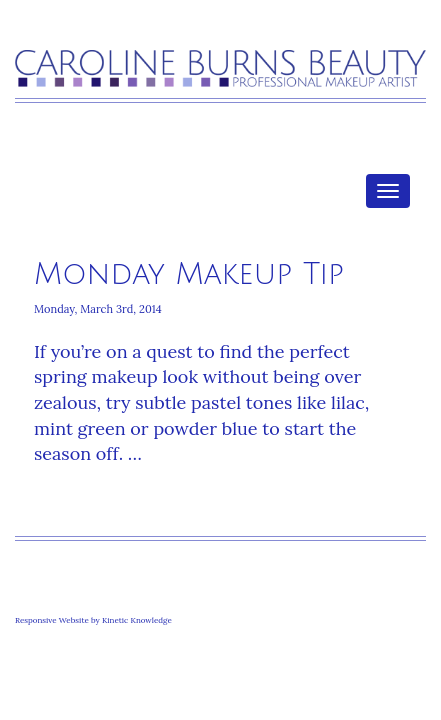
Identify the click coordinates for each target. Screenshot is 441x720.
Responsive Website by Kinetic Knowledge (93, 620)
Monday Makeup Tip (189, 274)
